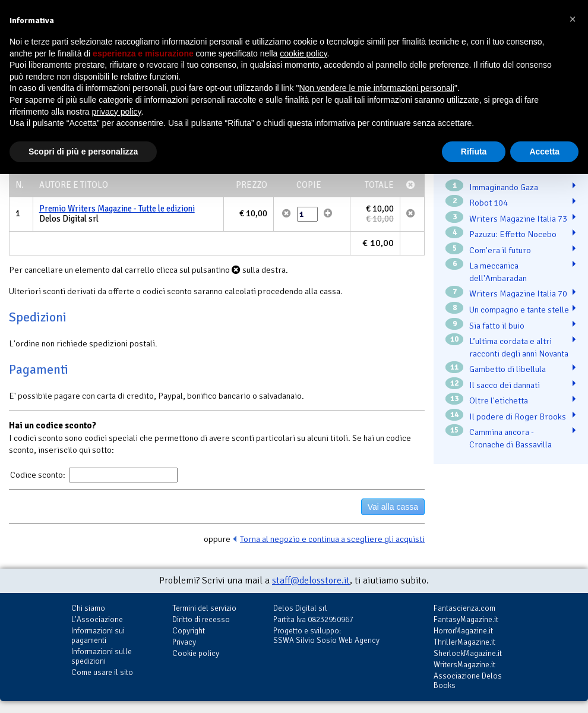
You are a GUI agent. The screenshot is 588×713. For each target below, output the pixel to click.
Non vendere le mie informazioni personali (376, 88)
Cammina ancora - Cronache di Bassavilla (510, 438)
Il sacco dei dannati (505, 385)
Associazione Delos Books (468, 681)
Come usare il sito (102, 672)
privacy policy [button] (117, 112)
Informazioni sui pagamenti (98, 635)
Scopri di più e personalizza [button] (83, 152)
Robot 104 (489, 203)
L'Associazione (97, 619)
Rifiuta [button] (474, 152)
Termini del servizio (204, 608)
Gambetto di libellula (508, 369)
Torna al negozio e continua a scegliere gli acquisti (332, 539)
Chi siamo (88, 608)
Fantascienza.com (464, 608)
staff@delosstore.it (311, 581)
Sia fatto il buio (497, 326)
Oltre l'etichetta (499, 400)
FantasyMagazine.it (466, 619)
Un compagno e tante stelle (519, 310)
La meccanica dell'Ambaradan (498, 272)
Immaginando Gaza (504, 187)
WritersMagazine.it (464, 665)
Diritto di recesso (201, 619)
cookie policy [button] (303, 53)
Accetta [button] (544, 152)
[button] (573, 19)
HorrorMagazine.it (463, 631)
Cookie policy (196, 653)
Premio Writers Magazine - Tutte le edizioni (117, 209)
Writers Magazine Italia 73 (518, 219)
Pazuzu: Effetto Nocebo (513, 234)
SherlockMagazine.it (468, 653)
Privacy (184, 642)
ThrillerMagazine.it (464, 642)
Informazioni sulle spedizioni (102, 656)
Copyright (189, 631)
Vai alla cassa (393, 507)
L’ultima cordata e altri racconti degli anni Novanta (519, 347)
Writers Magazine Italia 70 (518, 294)
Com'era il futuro (500, 250)
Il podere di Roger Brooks (518, 417)
